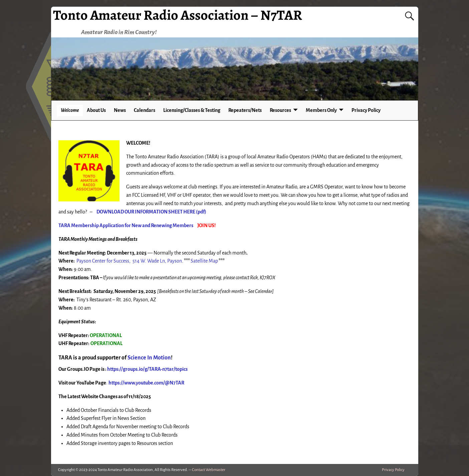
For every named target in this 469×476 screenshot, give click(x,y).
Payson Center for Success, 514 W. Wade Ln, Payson (129, 261)
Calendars (145, 110)
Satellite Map (204, 261)
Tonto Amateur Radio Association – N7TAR (178, 15)
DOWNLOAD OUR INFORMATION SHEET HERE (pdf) (151, 212)
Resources (280, 110)
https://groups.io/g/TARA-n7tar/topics (147, 369)
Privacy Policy (366, 110)
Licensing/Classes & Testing (192, 110)
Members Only (321, 110)
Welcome (70, 110)
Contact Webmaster (209, 470)
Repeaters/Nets (245, 110)
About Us (96, 110)
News (120, 110)
